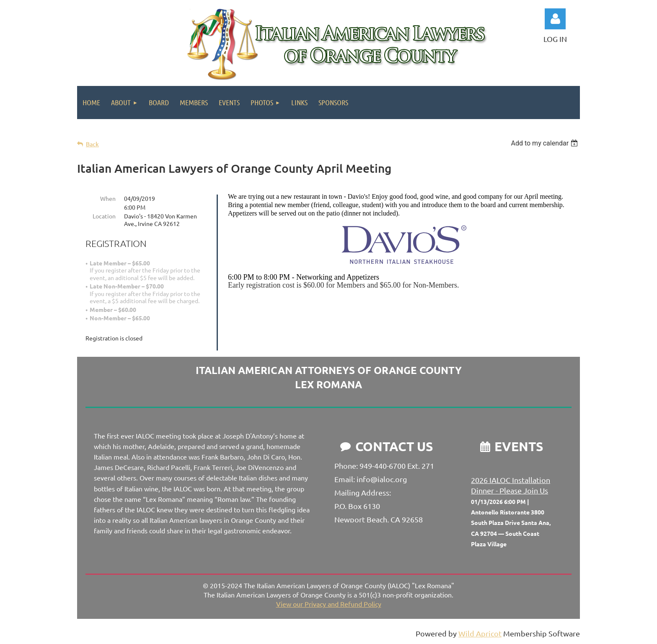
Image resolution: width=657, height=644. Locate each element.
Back (92, 144)
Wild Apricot (480, 633)
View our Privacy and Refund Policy (329, 604)
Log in (555, 19)
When (108, 198)
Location (104, 216)
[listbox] (545, 143)
